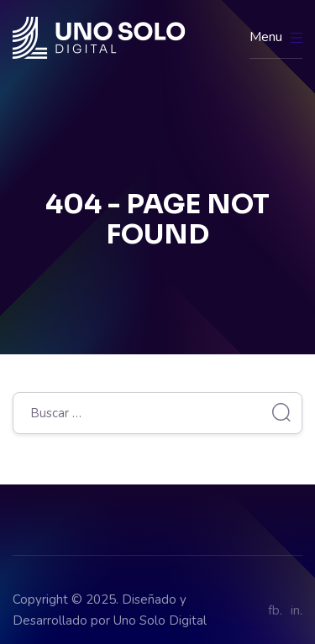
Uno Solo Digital (160, 620)
